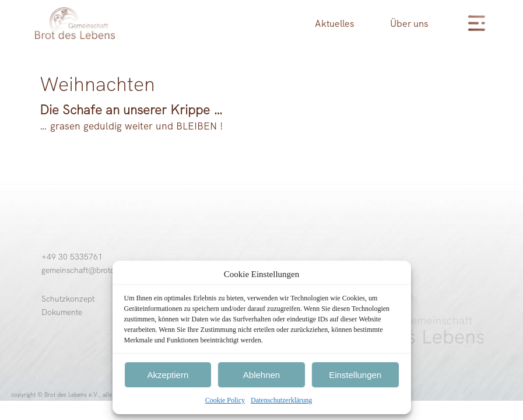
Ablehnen (261, 375)
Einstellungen (355, 375)
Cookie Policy (225, 400)
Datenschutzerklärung (281, 400)
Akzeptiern (168, 375)
